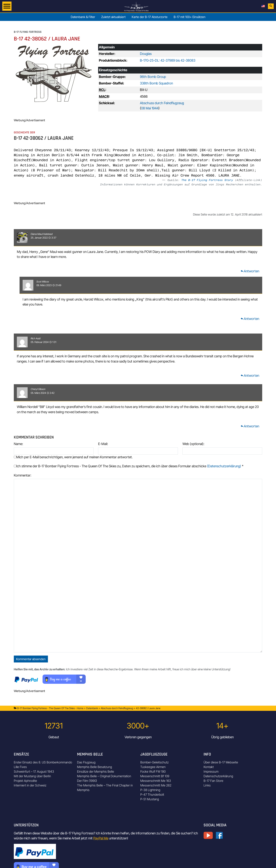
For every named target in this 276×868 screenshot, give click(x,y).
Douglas (146, 54)
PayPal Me (101, 838)
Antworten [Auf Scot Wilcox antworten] (250, 319)
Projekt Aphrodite (25, 781)
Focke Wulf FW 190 (153, 771)
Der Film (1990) (87, 781)
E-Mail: (103, 444)
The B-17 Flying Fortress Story (207, 180)
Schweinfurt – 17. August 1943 (34, 771)
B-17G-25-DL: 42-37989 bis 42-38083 (168, 60)
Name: (18, 444)
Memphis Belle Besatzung (94, 767)
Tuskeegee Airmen (153, 767)
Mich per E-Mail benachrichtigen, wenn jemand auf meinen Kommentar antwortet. (73, 457)
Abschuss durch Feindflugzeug (162, 103)
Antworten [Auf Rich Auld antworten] (250, 375)
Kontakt (209, 767)
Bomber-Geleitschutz (154, 762)
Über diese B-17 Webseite (221, 762)
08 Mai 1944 (150, 108)
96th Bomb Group (153, 77)
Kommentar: (23, 475)
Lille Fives (20, 767)
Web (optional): (193, 444)
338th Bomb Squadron (156, 83)
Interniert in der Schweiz (30, 785)
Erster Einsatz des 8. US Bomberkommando (43, 762)
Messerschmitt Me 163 (156, 781)
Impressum (211, 771)
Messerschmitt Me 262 (156, 785)
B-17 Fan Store (213, 781)
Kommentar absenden (31, 659)
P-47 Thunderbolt (152, 794)
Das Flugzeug (86, 762)
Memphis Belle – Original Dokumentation (104, 776)
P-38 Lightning (150, 790)
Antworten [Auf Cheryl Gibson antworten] (250, 426)
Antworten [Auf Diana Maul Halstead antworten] (250, 271)
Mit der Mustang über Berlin (32, 776)
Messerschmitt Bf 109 (155, 776)
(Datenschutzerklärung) (224, 466)
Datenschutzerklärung (218, 776)
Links (207, 785)
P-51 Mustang (150, 799)
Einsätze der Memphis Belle (96, 771)
